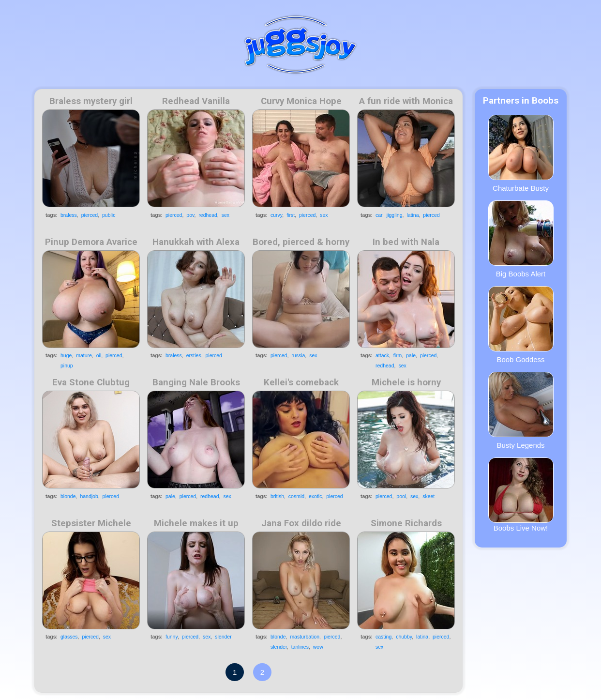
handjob (89, 496)
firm (398, 355)
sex (225, 215)
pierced (90, 215)
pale (411, 355)
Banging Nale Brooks (196, 382)
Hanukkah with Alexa (196, 242)
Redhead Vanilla (196, 101)
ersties (194, 355)
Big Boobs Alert (521, 239)
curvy (276, 215)
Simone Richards (406, 523)
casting (383, 637)
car (379, 215)
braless (69, 215)
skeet (428, 496)
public (109, 215)
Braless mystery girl (91, 101)
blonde (68, 496)
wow (318, 647)
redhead (208, 215)
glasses (69, 637)
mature (84, 355)
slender (223, 637)
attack (382, 355)
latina (413, 215)
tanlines (300, 647)
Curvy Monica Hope (301, 101)
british (277, 496)
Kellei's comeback (301, 382)
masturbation (305, 637)
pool (401, 496)
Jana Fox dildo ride (301, 523)
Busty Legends (521, 411)
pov (190, 215)
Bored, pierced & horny (301, 242)
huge (66, 355)
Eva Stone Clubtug (91, 382)
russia (298, 355)
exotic (315, 496)
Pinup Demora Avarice (91, 242)
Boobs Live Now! (521, 495)
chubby (404, 637)
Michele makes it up (196, 523)
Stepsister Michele (91, 523)
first (291, 215)
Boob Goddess (521, 325)
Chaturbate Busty (521, 153)
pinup (67, 365)
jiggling (395, 215)
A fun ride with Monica (406, 101)
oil (99, 355)
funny (172, 637)
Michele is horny (406, 382)
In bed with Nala (406, 242)
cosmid (296, 496)
